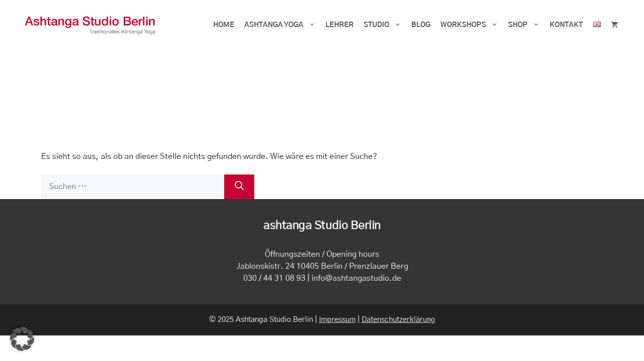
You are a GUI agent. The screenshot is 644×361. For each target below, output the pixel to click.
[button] (22, 339)
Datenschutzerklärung (398, 320)
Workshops (472, 25)
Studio (385, 25)
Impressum (337, 320)
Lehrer (340, 25)
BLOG (421, 25)
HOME (224, 25)
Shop (526, 25)
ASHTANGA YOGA (282, 25)
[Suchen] (239, 187)
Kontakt (566, 25)
